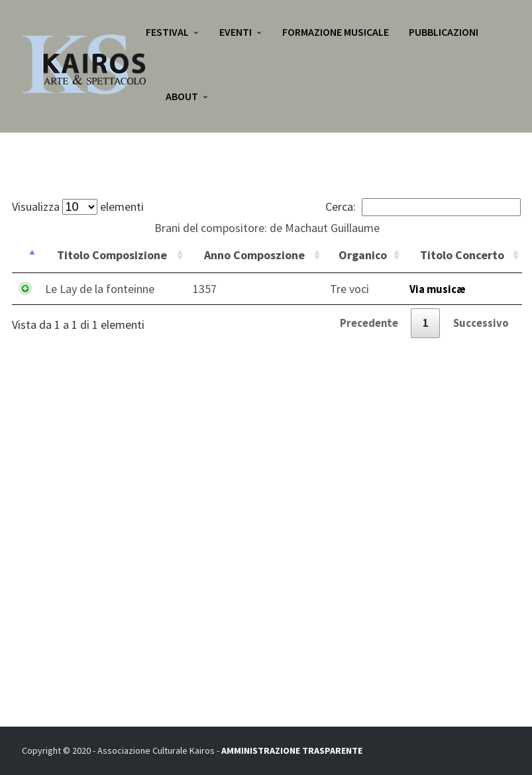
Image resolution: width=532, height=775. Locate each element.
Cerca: (423, 207)
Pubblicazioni (444, 33)
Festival (167, 33)
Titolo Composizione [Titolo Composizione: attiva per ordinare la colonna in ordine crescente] (112, 255)
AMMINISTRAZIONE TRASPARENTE (292, 750)
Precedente (360, 325)
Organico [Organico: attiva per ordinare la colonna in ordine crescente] (363, 255)
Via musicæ (440, 289)
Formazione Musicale (336, 33)
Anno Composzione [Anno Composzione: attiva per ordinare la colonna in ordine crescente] (254, 255)
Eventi (236, 33)
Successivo (480, 325)
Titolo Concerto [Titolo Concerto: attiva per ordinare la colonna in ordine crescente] (462, 255)
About (182, 99)
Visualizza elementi (78, 207)
